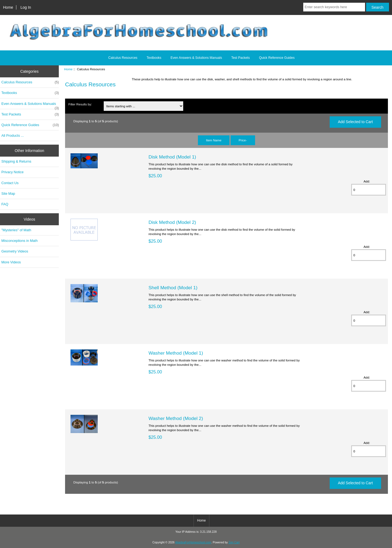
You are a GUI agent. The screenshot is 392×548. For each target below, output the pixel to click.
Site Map (8, 194)
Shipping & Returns (16, 161)
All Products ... (13, 136)
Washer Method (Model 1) (176, 353)
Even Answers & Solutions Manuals (196, 58)
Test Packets (240, 58)
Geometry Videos (15, 251)
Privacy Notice (12, 172)
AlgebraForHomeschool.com (193, 542)
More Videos (11, 262)
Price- (243, 140)
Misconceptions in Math (19, 241)
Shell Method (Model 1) (173, 288)
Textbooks (154, 58)
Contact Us (10, 183)
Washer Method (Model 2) (176, 418)
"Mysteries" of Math (16, 230)
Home (8, 7)
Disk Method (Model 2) (172, 222)
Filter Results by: (80, 104)
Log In (26, 7)
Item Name (214, 140)
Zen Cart (234, 542)
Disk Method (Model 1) (172, 157)
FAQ (5, 204)
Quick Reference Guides (277, 58)
